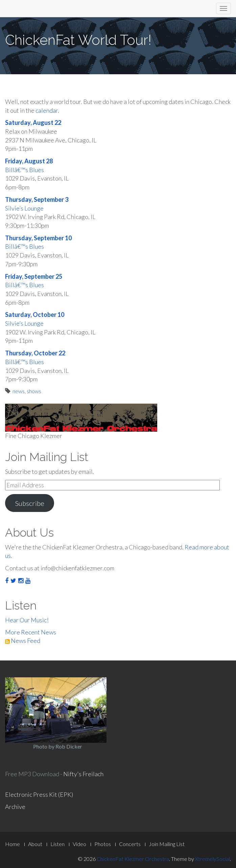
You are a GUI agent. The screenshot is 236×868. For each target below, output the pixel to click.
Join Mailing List (167, 844)
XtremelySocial (213, 859)
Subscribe (30, 503)
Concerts (130, 844)
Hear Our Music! (27, 620)
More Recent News (31, 632)
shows (34, 391)
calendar (47, 110)
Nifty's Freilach (83, 774)
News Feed (23, 641)
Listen (57, 844)
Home (13, 844)
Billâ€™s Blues (25, 170)
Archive (15, 807)
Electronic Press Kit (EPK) (39, 794)
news (19, 391)
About (35, 844)
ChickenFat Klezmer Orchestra (133, 859)
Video (79, 844)
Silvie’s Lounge (24, 208)
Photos (103, 844)
